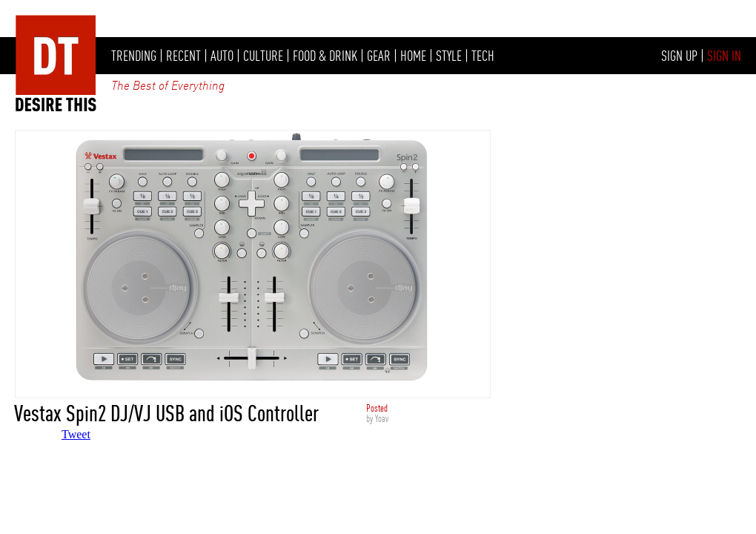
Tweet (76, 434)
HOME (413, 56)
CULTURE (263, 56)
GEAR (379, 56)
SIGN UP (679, 56)
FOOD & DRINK (325, 56)
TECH (483, 56)
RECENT (183, 56)
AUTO (222, 56)
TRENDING (134, 56)
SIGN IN (724, 56)
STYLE (449, 56)
